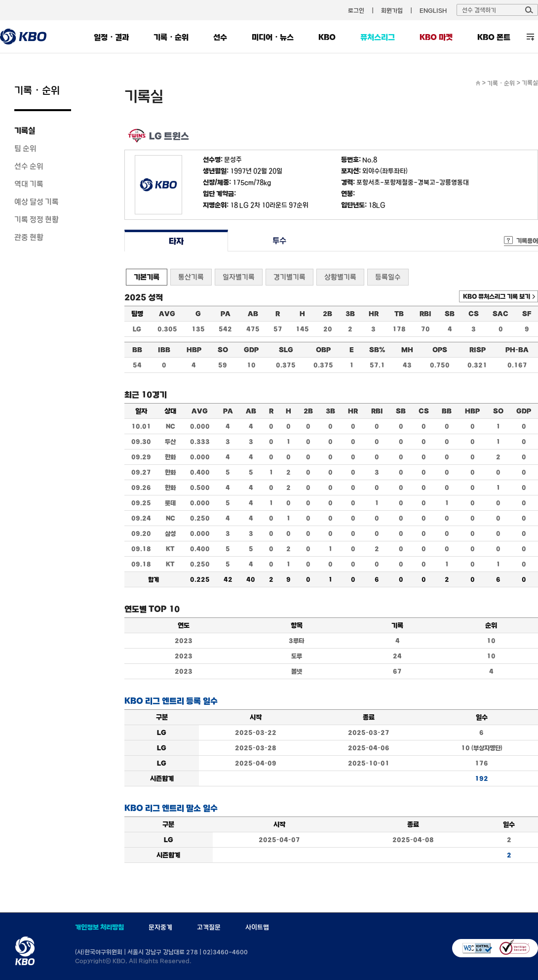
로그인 (356, 10)
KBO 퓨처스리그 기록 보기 (497, 296)
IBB (164, 350)
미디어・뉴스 (273, 37)
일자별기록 (239, 277)
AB (253, 314)
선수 (220, 37)
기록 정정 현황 (37, 219)
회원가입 (392, 10)
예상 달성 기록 (37, 202)
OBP (323, 350)
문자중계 (160, 927)
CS (474, 314)
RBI (425, 314)
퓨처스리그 (378, 37)
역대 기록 (29, 184)
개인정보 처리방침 (99, 927)
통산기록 (191, 277)
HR (374, 314)
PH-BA (517, 350)
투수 (280, 241)
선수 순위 (29, 166)
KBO (327, 37)
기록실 (25, 130)
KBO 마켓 (436, 37)
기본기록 (147, 277)
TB (399, 314)
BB (137, 350)
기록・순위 (171, 37)
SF (527, 314)
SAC (500, 314)
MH (407, 350)
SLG (286, 350)
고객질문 (209, 927)
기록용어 (527, 241)
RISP (478, 350)
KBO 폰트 (494, 37)
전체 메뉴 (530, 37)
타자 (176, 241)
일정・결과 (111, 37)
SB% (377, 350)
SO (223, 350)
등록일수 (388, 277)
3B (350, 314)
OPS (440, 350)
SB (450, 314)
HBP (194, 350)
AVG (167, 314)
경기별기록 (289, 277)
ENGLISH (433, 10)
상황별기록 (340, 277)
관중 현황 (29, 237)
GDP (251, 350)
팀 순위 (25, 148)
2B (327, 314)
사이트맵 (257, 927)
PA (226, 314)
